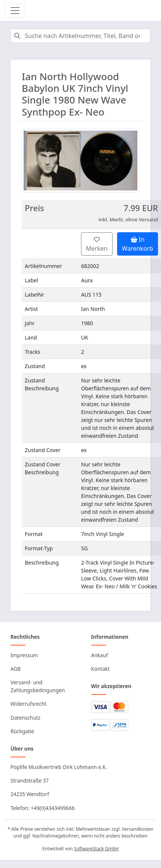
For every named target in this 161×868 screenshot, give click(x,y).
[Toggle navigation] (15, 11)
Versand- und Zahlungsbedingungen (38, 686)
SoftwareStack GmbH (96, 849)
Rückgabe (22, 731)
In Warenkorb (138, 244)
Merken (97, 244)
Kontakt (101, 669)
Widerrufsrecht (29, 704)
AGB (16, 669)
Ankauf (100, 655)
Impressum (24, 655)
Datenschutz (26, 718)
